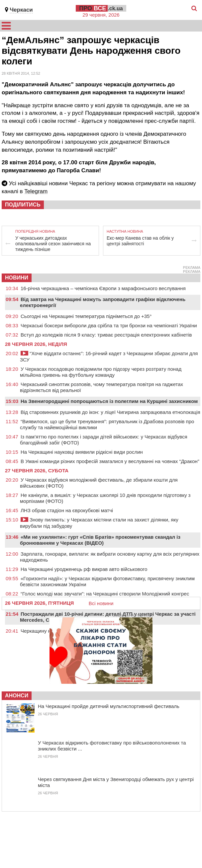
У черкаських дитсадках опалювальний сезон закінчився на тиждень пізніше (53, 244)
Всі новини (101, 603)
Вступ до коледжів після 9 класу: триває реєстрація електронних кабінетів (106, 335)
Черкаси (21, 10)
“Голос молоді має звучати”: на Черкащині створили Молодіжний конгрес (105, 594)
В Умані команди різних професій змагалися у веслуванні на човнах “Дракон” (110, 461)
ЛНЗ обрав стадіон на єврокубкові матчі (67, 510)
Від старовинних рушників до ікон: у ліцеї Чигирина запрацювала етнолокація (110, 412)
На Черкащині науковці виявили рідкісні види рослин (82, 452)
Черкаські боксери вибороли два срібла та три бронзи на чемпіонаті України (109, 325)
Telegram (36, 191)
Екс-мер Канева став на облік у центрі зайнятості (140, 241)
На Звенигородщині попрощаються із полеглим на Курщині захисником (109, 401)
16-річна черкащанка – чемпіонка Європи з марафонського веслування (103, 288)
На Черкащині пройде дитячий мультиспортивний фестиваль (109, 706)
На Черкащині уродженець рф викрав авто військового (84, 569)
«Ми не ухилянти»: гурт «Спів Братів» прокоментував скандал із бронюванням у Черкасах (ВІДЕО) (100, 540)
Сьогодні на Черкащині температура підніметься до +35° (86, 316)
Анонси (17, 696)
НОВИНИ (17, 278)
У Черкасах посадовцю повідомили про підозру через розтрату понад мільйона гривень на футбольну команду (101, 372)
